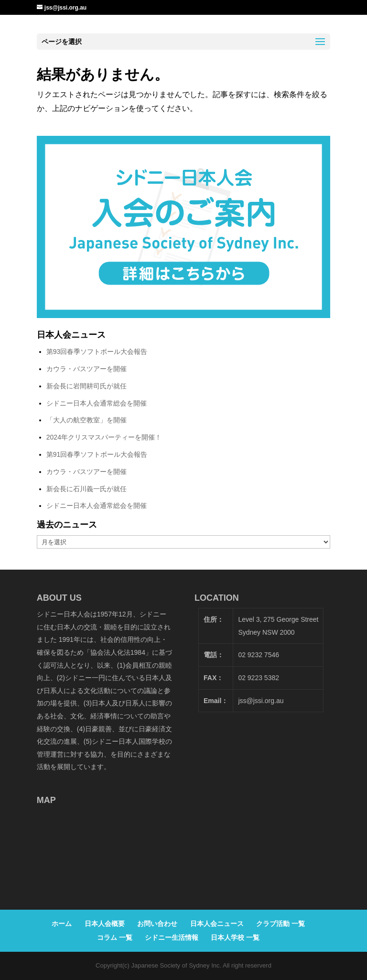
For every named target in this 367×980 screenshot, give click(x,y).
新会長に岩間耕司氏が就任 (86, 386)
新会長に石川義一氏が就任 (86, 489)
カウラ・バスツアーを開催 (86, 369)
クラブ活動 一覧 (281, 924)
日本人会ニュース (217, 924)
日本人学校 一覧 (235, 937)
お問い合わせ (157, 924)
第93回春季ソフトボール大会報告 (97, 352)
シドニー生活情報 (172, 937)
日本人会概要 (105, 924)
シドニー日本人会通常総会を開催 (97, 403)
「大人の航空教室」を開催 (86, 420)
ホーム (62, 924)
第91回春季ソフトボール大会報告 (97, 454)
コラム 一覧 (115, 937)
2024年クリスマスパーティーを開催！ (104, 437)
